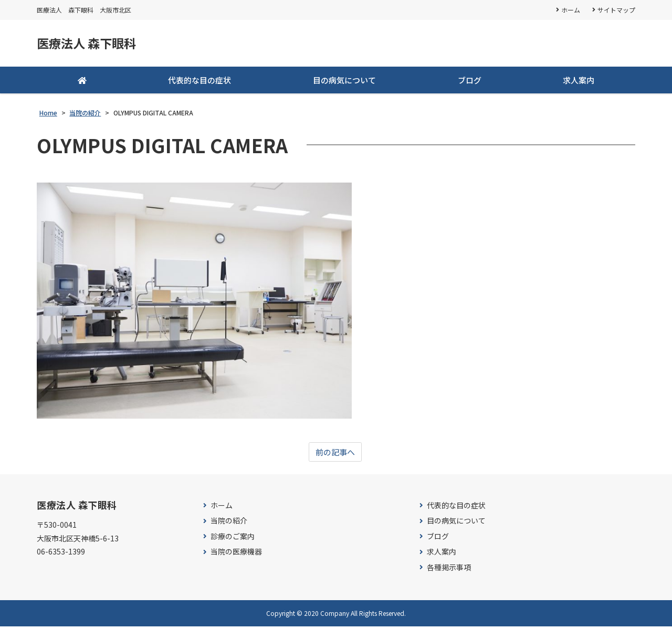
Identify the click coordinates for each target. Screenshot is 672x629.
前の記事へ (335, 454)
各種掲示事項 (449, 570)
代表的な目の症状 (199, 82)
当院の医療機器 (236, 554)
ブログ (470, 82)
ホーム (570, 10)
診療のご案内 (233, 539)
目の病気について (344, 82)
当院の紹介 (229, 523)
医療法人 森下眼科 (93, 45)
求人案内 (579, 82)
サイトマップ (616, 10)
